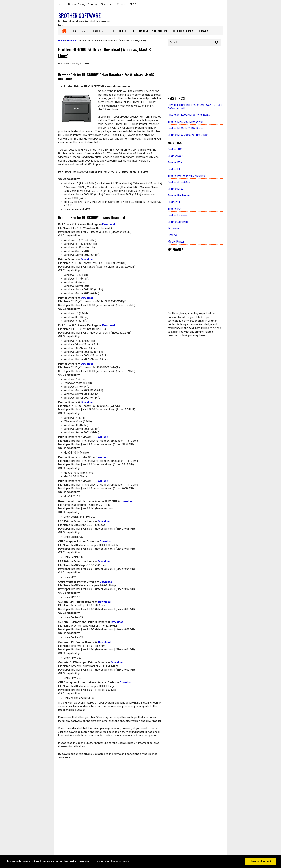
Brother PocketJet (179, 195)
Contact (93, 5)
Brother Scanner (178, 215)
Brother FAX (175, 162)
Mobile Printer (176, 242)
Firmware (173, 228)
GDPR (133, 5)
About (62, 5)
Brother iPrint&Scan (180, 182)
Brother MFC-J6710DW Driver (185, 122)
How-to (172, 235)
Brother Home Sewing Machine (186, 176)
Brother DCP (175, 156)
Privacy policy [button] (120, 861)
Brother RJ (174, 209)
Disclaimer (107, 5)
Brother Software (79, 15)
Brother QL (174, 202)
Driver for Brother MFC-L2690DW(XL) (190, 115)
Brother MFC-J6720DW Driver (185, 128)
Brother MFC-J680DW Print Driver (188, 135)
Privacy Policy (77, 5)
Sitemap (121, 5)
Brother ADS (175, 149)
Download (109, 225)
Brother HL (72, 41)
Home (61, 41)
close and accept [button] (261, 861)
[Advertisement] (195, 71)
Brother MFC (175, 189)
